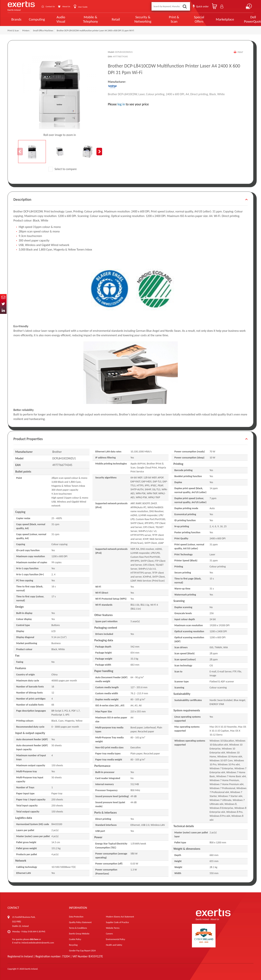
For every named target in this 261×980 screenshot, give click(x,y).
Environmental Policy (115, 939)
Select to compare (62, 169)
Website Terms (113, 928)
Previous (20, 152)
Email (3, 297)
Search (185, 6)
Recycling (73, 945)
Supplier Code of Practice (117, 922)
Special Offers (188, 19)
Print (240, 52)
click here (34, 939)
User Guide (91, 7)
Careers (109, 934)
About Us (72, 6)
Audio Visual (60, 19)
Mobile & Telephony (87, 19)
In (3, 311)
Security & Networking (136, 19)
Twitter (3, 304)
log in (121, 104)
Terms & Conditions (78, 928)
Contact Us (53, 6)
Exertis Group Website (79, 934)
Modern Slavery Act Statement (120, 917)
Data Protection (76, 917)
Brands (16, 19)
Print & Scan (165, 19)
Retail (111, 19)
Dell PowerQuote (239, 19)
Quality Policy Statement (80, 922)
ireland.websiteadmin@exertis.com (38, 943)
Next (99, 152)
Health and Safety (114, 945)
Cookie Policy (75, 939)
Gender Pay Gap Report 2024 (82, 951)
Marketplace (212, 19)
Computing (37, 19)
